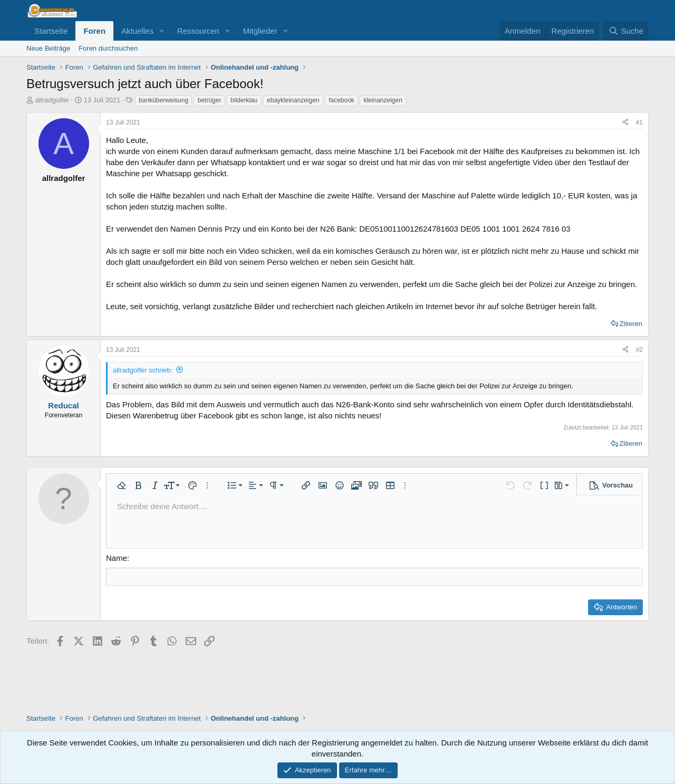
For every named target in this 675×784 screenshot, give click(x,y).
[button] (162, 31)
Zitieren (631, 324)
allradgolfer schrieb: (143, 370)
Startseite (51, 31)
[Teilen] (625, 123)
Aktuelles (137, 31)
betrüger (210, 100)
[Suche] (626, 31)
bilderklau (244, 100)
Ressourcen (198, 31)
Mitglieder (260, 31)
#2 (639, 350)
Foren (94, 31)
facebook (341, 100)
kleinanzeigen (383, 100)
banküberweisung (163, 100)
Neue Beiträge (48, 48)
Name (117, 558)
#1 (639, 122)
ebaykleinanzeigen (293, 100)
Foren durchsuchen (108, 48)
